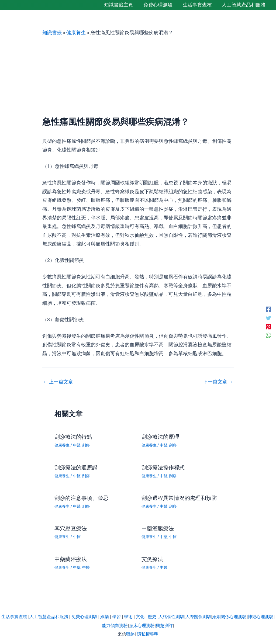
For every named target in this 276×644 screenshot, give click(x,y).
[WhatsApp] (268, 335)
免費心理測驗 (84, 617)
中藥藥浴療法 (71, 559)
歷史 (152, 617)
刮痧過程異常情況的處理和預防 (179, 498)
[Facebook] (268, 309)
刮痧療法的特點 (73, 437)
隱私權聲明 (148, 634)
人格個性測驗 (171, 617)
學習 (116, 617)
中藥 (164, 537)
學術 (128, 617)
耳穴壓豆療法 (71, 528)
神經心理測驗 (261, 617)
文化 (140, 617)
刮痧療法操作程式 (163, 468)
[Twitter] (268, 318)
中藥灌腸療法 (158, 528)
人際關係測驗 (198, 617)
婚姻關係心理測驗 (229, 617)
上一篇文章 (58, 382)
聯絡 (130, 634)
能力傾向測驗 (115, 626)
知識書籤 (52, 32)
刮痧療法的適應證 (76, 468)
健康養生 (76, 32)
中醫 (77, 445)
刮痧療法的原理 (160, 437)
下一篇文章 (218, 382)
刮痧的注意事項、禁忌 (81, 498)
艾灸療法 (152, 559)
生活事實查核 (14, 617)
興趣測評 (164, 626)
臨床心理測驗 (142, 626)
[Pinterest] (268, 326)
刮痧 (86, 445)
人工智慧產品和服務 (49, 617)
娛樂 (105, 617)
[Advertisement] (138, 76)
